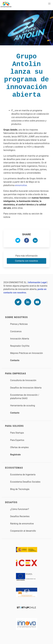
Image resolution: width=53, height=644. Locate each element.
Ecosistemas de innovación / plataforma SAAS (25, 397)
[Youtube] (37, 302)
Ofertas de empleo (19, 447)
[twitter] (18, 241)
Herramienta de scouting (23, 406)
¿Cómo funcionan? (20, 509)
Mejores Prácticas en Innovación (26, 353)
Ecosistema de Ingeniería (23, 475)
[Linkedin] (28, 302)
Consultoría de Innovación (23, 380)
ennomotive (21, 185)
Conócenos (16, 331)
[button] (49, 4)
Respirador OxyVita (20, 346)
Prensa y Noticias (19, 324)
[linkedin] (35, 241)
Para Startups (17, 433)
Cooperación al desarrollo (23, 531)
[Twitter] (18, 302)
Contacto (15, 360)
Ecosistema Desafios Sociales (25, 482)
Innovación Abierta (20, 339)
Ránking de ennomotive (22, 524)
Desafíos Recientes (20, 516)
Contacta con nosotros (26, 261)
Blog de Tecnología (20, 489)
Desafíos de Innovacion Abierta (26, 388)
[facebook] (27, 241)
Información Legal (37, 282)
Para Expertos (17, 440)
